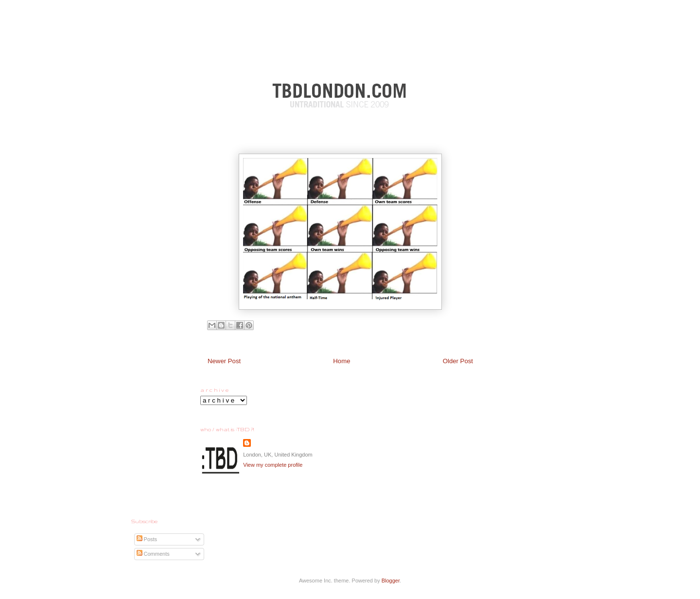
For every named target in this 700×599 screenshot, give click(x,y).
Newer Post (224, 361)
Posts (147, 539)
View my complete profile (273, 465)
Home (341, 361)
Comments (153, 554)
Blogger (391, 581)
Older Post (458, 361)
